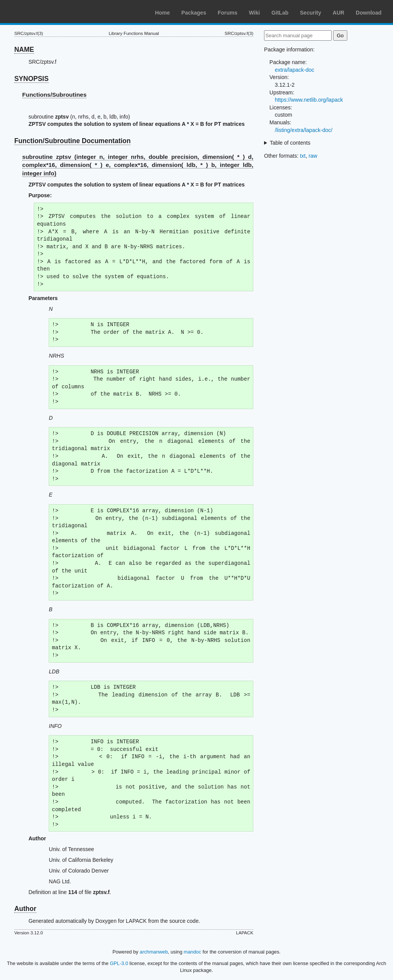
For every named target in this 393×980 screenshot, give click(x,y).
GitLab (280, 13)
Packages (194, 13)
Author (25, 909)
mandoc (193, 952)
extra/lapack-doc (295, 70)
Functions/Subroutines (54, 95)
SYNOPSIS (31, 79)
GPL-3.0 (119, 963)
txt (303, 156)
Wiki (255, 13)
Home (163, 13)
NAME (24, 49)
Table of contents (290, 143)
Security (311, 13)
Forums (227, 13)
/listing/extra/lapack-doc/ (304, 130)
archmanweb (154, 952)
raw (313, 156)
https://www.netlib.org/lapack (309, 100)
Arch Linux (42, 12)
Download (369, 13)
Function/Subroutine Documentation (72, 141)
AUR (339, 13)
